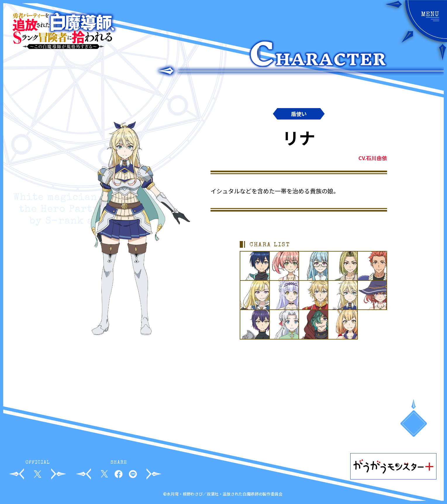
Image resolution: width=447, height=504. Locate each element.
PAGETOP (414, 424)
